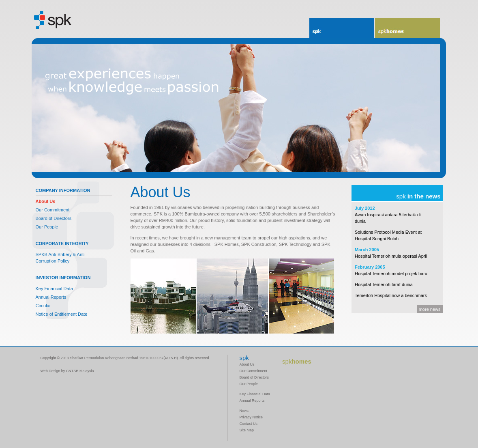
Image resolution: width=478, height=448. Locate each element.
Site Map (247, 430)
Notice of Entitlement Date (62, 314)
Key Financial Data (54, 289)
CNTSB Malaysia (80, 371)
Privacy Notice (251, 417)
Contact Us (249, 424)
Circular (43, 306)
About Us (46, 201)
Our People (47, 227)
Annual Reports (51, 297)
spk (316, 31)
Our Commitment (53, 210)
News (244, 411)
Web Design (50, 371)
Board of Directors (54, 218)
